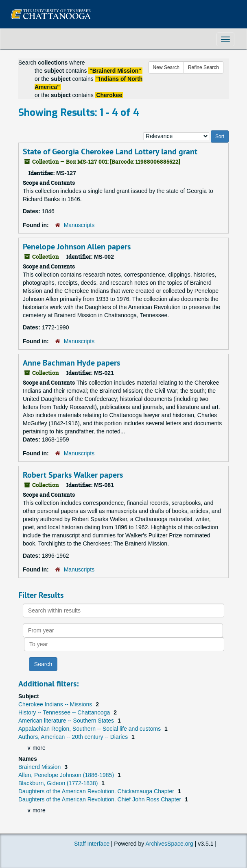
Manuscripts (79, 225)
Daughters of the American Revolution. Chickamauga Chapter (97, 791)
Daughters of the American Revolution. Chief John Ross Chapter (101, 799)
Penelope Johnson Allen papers (77, 247)
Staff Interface (92, 844)
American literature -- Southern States (67, 721)
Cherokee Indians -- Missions (56, 704)
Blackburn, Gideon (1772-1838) (59, 783)
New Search (166, 67)
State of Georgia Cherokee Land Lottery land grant (110, 152)
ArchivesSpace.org (169, 844)
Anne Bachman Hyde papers (71, 363)
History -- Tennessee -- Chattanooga (65, 712)
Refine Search (203, 67)
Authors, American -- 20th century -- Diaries (74, 737)
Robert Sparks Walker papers (73, 475)
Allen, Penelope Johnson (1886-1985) (67, 775)
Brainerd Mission (40, 767)
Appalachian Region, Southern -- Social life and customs (90, 729)
